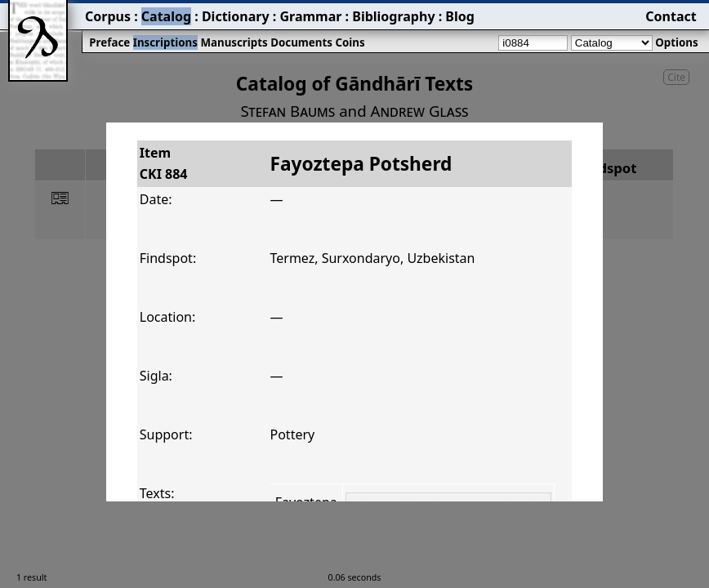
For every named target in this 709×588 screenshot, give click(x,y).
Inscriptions (165, 42)
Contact (671, 16)
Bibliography (393, 16)
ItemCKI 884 (164, 163)
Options (676, 42)
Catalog (166, 16)
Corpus (108, 16)
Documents (301, 42)
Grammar (310, 16)
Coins (350, 42)
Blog (460, 16)
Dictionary (236, 16)
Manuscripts (234, 42)
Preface (109, 42)
